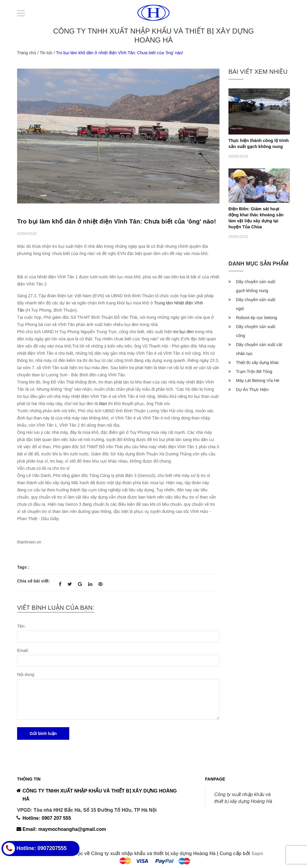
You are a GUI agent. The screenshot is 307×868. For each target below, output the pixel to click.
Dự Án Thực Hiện (252, 390)
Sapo (257, 853)
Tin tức (46, 53)
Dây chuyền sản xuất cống (256, 331)
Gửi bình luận (43, 733)
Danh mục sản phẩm (258, 264)
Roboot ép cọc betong (256, 318)
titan (103, 404)
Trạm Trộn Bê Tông (254, 372)
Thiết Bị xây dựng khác (258, 363)
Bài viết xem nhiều (258, 72)
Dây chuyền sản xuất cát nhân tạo (259, 349)
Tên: (21, 626)
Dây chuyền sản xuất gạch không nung (256, 286)
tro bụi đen (183, 332)
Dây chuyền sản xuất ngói (256, 304)
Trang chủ (27, 53)
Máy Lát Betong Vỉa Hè (258, 381)
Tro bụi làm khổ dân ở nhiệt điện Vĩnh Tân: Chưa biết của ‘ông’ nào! (117, 221)
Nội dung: (26, 674)
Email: (23, 650)
